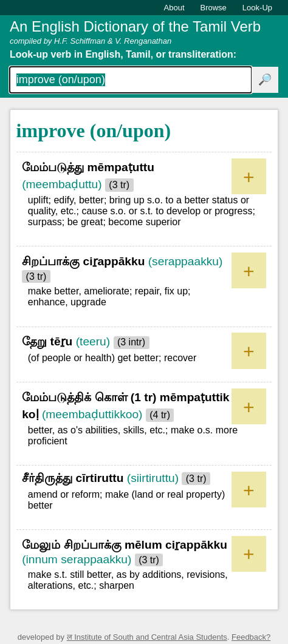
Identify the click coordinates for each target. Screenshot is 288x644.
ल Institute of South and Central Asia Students (147, 637)
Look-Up (257, 8)
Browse (214, 8)
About (174, 8)
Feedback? (251, 637)
